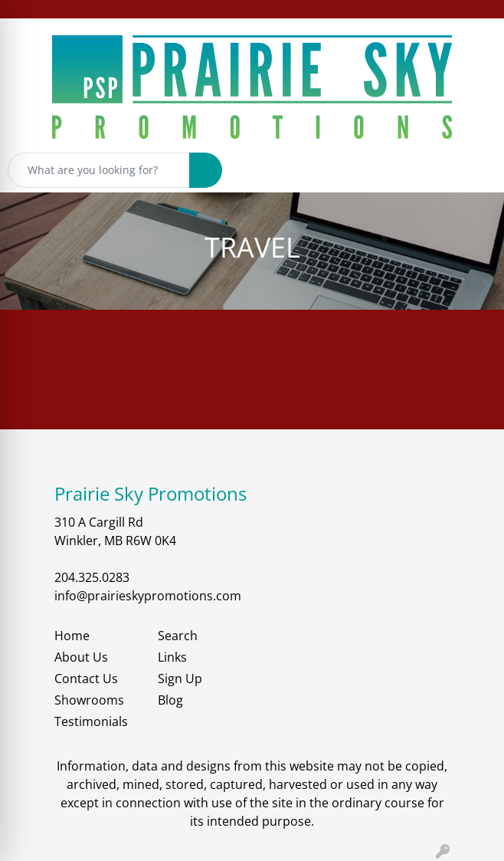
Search (178, 636)
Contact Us (86, 679)
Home (72, 636)
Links (172, 657)
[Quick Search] (99, 170)
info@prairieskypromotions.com (148, 596)
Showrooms (89, 700)
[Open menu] (473, 170)
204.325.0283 (92, 577)
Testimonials (91, 721)
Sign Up (180, 679)
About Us (81, 657)
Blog (170, 700)
